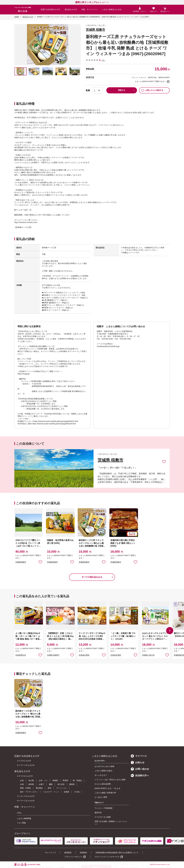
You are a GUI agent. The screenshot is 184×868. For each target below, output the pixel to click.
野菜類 (65, 780)
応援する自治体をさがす (50, 9)
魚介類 (31, 780)
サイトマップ (50, 853)
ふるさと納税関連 (24, 818)
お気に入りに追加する (152, 90)
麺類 (51, 784)
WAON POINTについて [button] (168, 82)
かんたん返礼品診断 (103, 784)
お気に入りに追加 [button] (40, 562)
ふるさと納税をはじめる (112, 9)
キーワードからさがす (26, 765)
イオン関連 (21, 823)
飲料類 (31, 784)
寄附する (122, 90)
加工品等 (61, 784)
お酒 (22, 784)
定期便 (66, 792)
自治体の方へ (140, 775)
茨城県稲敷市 (21, 562)
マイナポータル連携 (103, 817)
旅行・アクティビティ (29, 792)
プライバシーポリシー (73, 857)
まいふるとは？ (101, 775)
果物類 (55, 780)
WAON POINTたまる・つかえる (107, 788)
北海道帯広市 (21, 655)
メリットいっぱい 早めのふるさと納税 (110, 780)
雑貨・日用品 (25, 788)
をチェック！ (91, 2)
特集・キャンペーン (90, 9)
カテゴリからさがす (25, 776)
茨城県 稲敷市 (96, 30)
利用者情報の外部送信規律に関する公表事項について (117, 853)
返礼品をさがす (71, 9)
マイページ (139, 756)
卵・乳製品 (77, 780)
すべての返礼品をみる (92, 577)
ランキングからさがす (26, 796)
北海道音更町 (116, 655)
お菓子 (41, 784)
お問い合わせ (140, 769)
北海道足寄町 (84, 655)
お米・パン (43, 780)
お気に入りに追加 (164, 461)
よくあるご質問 (101, 797)
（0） (103, 60)
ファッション (61, 788)
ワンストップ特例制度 (103, 808)
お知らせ (138, 762)
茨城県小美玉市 (148, 655)
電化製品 (39, 788)
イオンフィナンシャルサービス (107, 857)
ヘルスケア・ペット (51, 792)
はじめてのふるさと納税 (104, 766)
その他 (77, 792)
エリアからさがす (24, 761)
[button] (170, 631)
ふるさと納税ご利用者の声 (105, 793)
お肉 (22, 780)
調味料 (72, 784)
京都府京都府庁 (53, 655)
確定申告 (98, 813)
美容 (49, 788)
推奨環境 (68, 853)
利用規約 (83, 853)
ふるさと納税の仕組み (103, 771)
